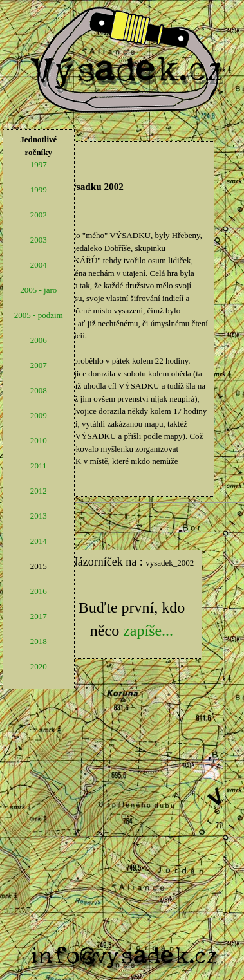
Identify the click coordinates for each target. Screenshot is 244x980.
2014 (39, 541)
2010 (39, 440)
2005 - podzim (39, 315)
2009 (39, 415)
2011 (39, 466)
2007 (39, 365)
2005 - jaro (38, 290)
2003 (39, 240)
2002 (39, 215)
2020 (39, 666)
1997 (39, 164)
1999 (39, 190)
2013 (39, 516)
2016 (39, 591)
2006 (39, 340)
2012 (39, 491)
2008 (39, 390)
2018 (39, 641)
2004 (39, 265)
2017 (39, 616)
